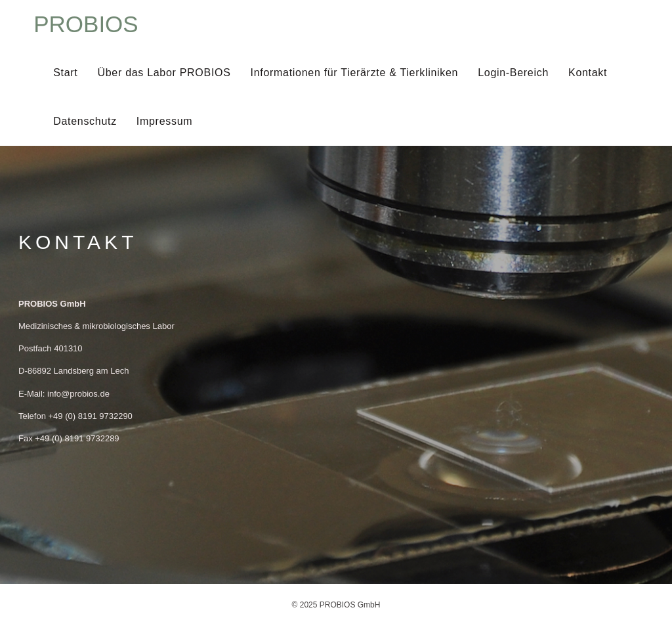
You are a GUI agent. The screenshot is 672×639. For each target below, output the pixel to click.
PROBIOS (86, 24)
